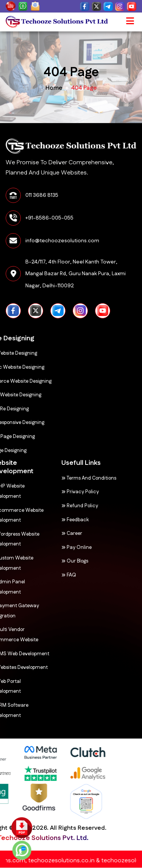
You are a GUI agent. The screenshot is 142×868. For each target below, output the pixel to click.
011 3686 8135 (42, 195)
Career (50, 533)
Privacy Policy (59, 492)
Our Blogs (53, 561)
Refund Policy (58, 506)
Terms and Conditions (67, 478)
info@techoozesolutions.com (62, 241)
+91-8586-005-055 (49, 218)
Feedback (54, 520)
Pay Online (55, 547)
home (54, 88)
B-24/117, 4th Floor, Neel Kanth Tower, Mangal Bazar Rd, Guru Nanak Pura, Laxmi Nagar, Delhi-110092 (76, 274)
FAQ (47, 575)
